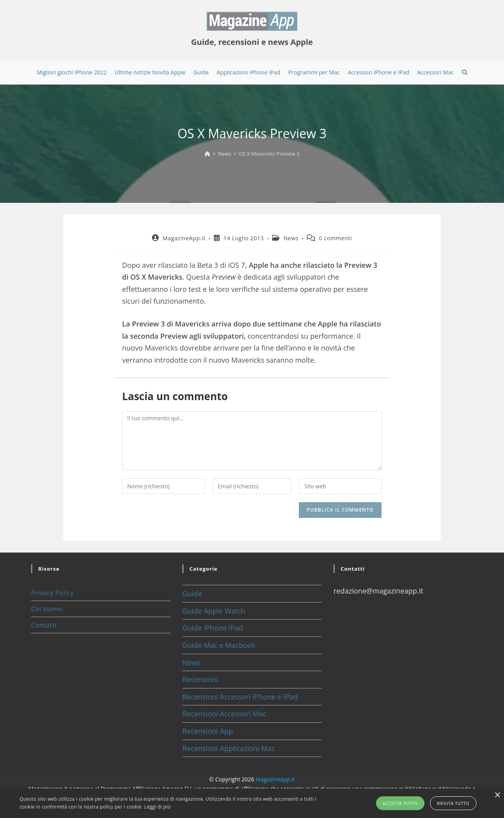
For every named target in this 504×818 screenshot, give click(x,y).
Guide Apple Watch (214, 611)
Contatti (44, 625)
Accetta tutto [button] (400, 803)
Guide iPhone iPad (213, 628)
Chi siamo (46, 609)
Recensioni (200, 679)
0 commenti (335, 238)
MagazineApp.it (184, 238)
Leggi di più (157, 807)
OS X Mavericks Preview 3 (269, 154)
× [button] (497, 795)
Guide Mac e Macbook (219, 645)
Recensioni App (208, 731)
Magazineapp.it (275, 779)
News (291, 238)
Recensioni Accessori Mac (224, 714)
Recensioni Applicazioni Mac (229, 748)
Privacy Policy (52, 593)
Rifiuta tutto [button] (453, 803)
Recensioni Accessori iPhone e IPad (240, 697)
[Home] (207, 154)
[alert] (252, 803)
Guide (192, 594)
